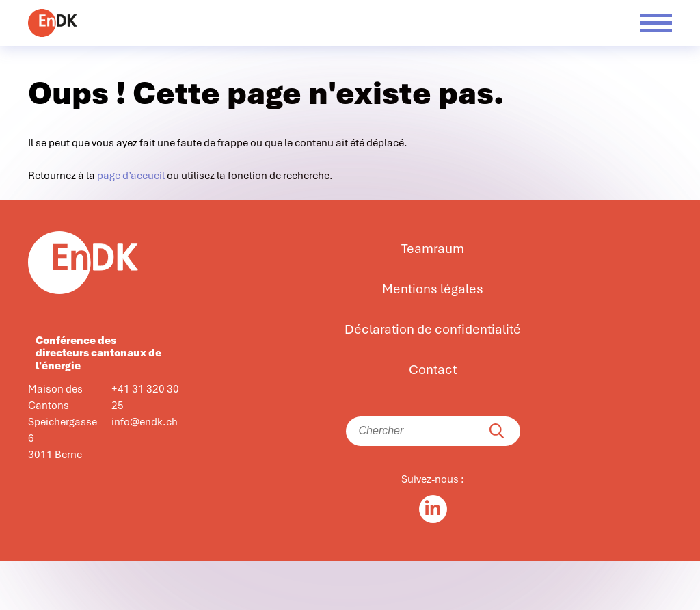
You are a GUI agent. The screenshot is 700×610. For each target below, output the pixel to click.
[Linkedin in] (433, 509)
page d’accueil (131, 176)
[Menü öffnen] (656, 23)
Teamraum (433, 249)
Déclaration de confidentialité (433, 330)
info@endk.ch (145, 422)
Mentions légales (433, 289)
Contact (433, 370)
